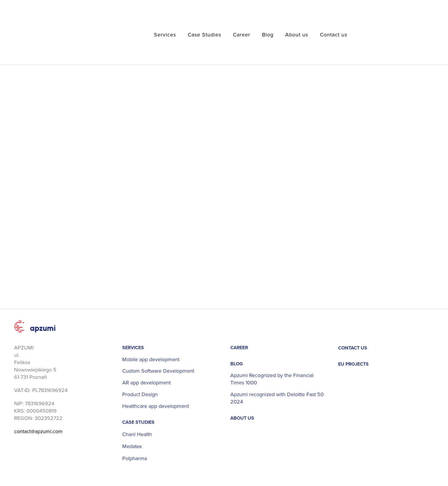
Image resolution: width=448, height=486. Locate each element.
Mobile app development (151, 360)
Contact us (334, 35)
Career (242, 35)
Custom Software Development (158, 371)
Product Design (140, 395)
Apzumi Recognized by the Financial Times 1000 (272, 379)
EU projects (353, 364)
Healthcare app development (156, 407)
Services (165, 35)
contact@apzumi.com (38, 431)
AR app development (146, 383)
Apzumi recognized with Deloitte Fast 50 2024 (277, 398)
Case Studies (204, 35)
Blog (268, 35)
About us (297, 35)
